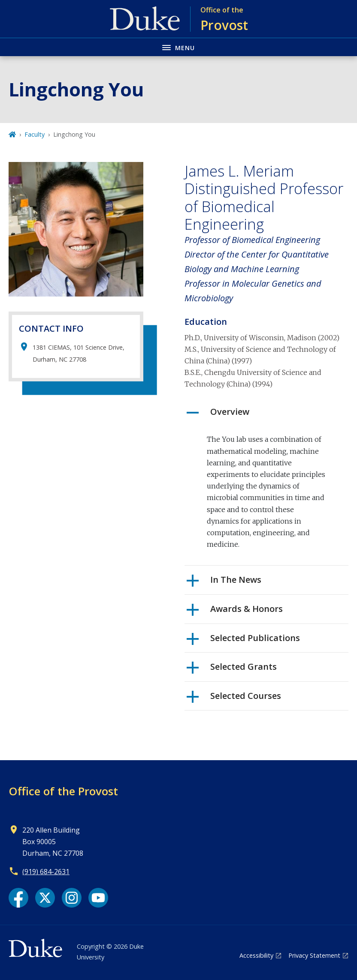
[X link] (45, 898)
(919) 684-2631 (46, 872)
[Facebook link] (18, 898)
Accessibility (256, 955)
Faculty (35, 134)
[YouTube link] (98, 898)
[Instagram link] (72, 898)
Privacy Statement (314, 955)
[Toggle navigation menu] (178, 47)
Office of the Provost (63, 791)
